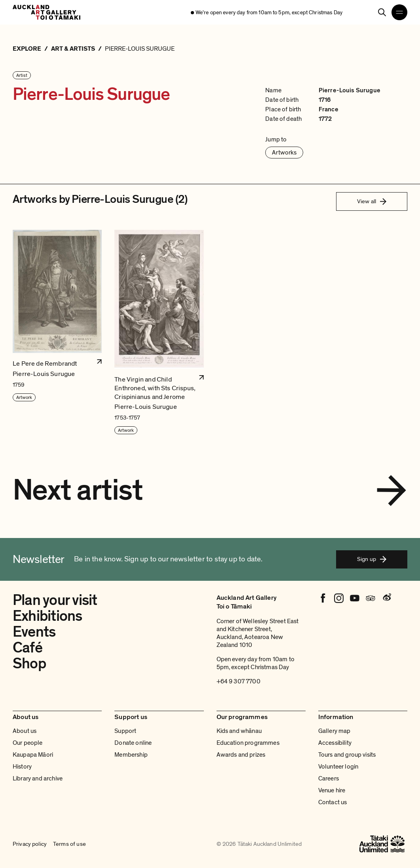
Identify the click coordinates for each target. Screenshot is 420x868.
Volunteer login (338, 767)
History (22, 767)
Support (125, 731)
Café (28, 648)
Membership (131, 755)
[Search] (382, 12)
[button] (57, 332)
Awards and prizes (241, 755)
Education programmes (248, 743)
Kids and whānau (239, 731)
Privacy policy (30, 844)
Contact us (333, 802)
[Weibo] (386, 598)
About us (25, 731)
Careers (329, 778)
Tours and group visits (347, 755)
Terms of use (69, 844)
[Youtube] (355, 598)
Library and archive (38, 778)
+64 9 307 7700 (239, 681)
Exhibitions (48, 616)
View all (372, 201)
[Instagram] (339, 598)
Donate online (133, 743)
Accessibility (335, 743)
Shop (29, 664)
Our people (28, 743)
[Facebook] (323, 598)
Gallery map (334, 731)
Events (34, 632)
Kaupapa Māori (33, 755)
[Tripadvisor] (371, 598)
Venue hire (332, 790)
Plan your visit (55, 600)
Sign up (372, 559)
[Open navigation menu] (399, 12)
